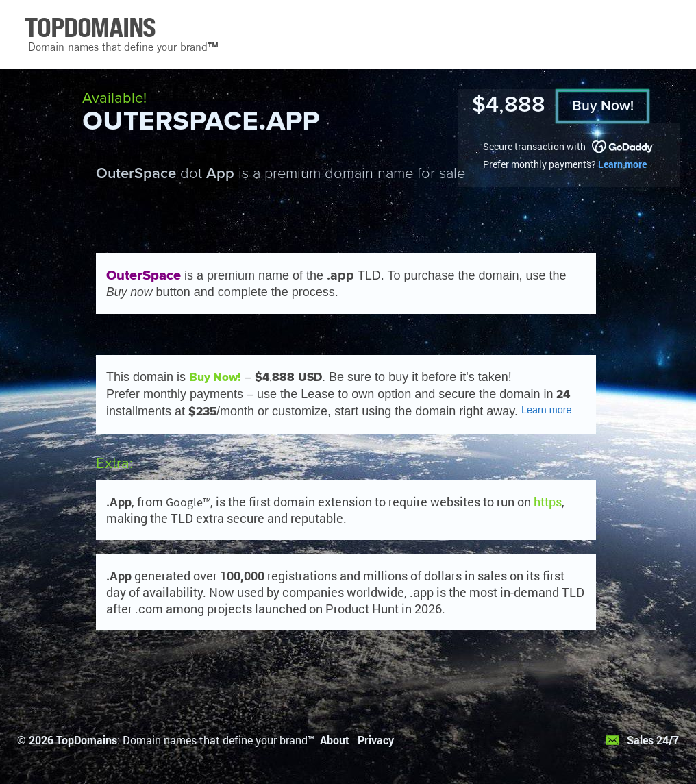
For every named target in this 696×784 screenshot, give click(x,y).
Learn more (622, 164)
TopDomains (87, 740)
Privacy (376, 740)
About (335, 740)
